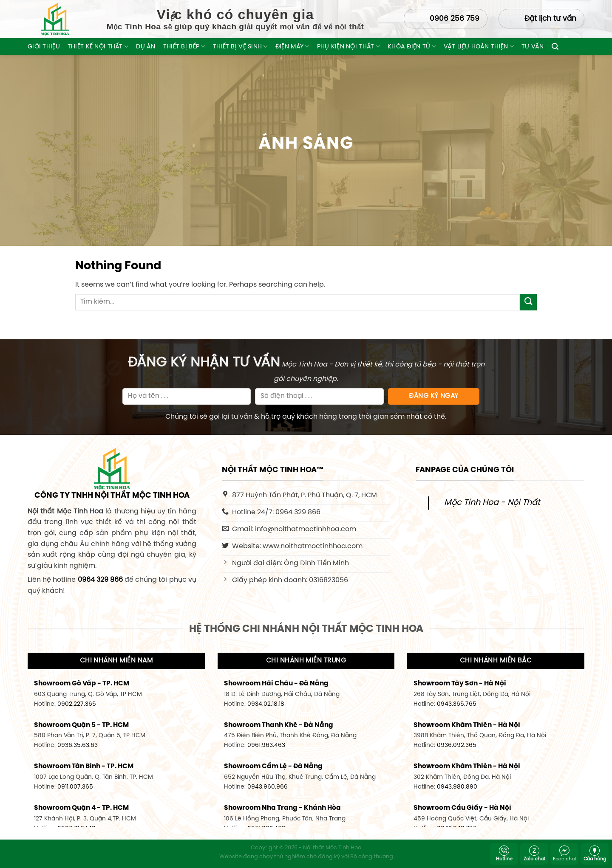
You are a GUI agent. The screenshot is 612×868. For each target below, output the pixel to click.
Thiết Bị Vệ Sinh (240, 46)
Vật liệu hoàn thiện (479, 46)
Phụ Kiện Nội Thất (348, 46)
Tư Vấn (533, 47)
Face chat (565, 854)
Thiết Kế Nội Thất (98, 46)
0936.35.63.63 (78, 745)
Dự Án (146, 47)
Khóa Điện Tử (412, 46)
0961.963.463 (266, 745)
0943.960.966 (268, 787)
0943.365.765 (457, 704)
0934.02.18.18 (266, 704)
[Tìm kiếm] (555, 46)
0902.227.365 (77, 704)
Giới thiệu (44, 47)
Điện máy (292, 46)
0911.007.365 (75, 787)
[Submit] (528, 302)
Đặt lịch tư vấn (550, 19)
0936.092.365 (457, 745)
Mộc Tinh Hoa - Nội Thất (492, 503)
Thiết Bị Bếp (184, 46)
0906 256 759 (455, 19)
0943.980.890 (457, 787)
